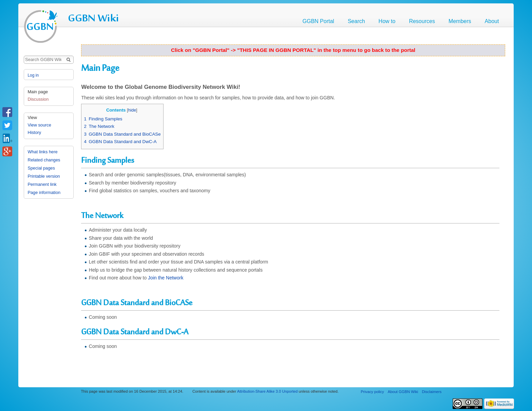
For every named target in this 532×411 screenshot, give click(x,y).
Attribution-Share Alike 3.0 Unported (267, 391)
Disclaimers (432, 392)
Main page (38, 92)
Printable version (44, 176)
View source (39, 125)
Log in (33, 75)
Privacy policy (372, 392)
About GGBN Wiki (403, 392)
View (32, 118)
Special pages (41, 168)
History (34, 132)
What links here (42, 152)
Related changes (44, 160)
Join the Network (166, 278)
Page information (44, 192)
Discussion (38, 99)
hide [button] (132, 110)
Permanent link (42, 184)
